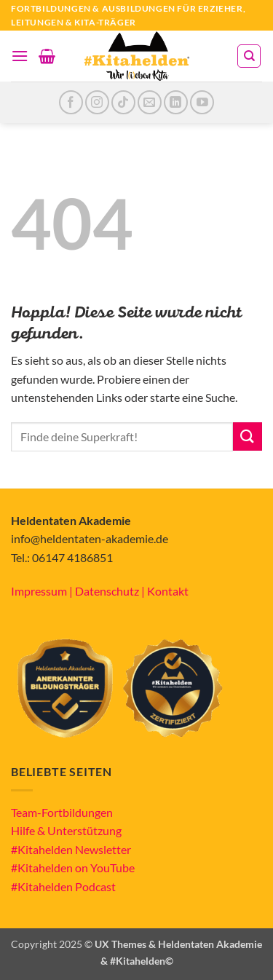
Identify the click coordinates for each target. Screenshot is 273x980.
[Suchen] (249, 56)
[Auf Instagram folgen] (97, 102)
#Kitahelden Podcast (63, 886)
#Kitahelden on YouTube (73, 868)
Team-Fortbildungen (62, 812)
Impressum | (43, 591)
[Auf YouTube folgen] (202, 102)
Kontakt (168, 591)
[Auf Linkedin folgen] (176, 102)
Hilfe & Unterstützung (66, 830)
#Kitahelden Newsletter (71, 849)
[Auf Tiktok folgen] (123, 102)
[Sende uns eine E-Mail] (150, 102)
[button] (20, 56)
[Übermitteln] (248, 436)
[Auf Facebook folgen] (71, 102)
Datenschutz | (111, 591)
